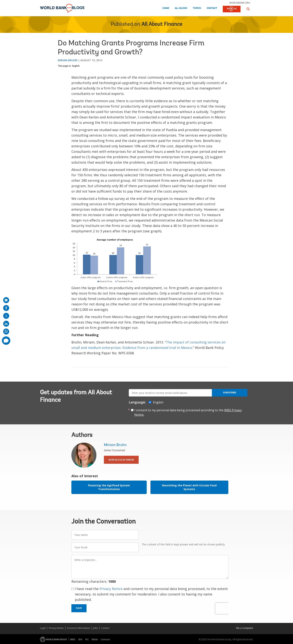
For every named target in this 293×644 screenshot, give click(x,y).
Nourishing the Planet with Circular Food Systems (189, 487)
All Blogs (181, 8)
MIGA (95, 639)
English (76, 66)
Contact (212, 8)
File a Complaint (245, 628)
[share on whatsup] (6, 332)
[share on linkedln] (6, 324)
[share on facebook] (6, 308)
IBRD (73, 639)
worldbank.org (240, 3)
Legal (43, 628)
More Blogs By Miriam (121, 460)
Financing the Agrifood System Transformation (109, 487)
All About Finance (162, 24)
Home (166, 8)
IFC (87, 639)
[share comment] (6, 341)
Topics (197, 8)
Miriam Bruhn (68, 60)
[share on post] (6, 316)
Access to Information (78, 628)
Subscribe (230, 393)
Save (79, 608)
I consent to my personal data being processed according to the (188, 412)
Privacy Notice (111, 589)
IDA (80, 639)
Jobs (96, 628)
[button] (248, 9)
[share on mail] (6, 300)
